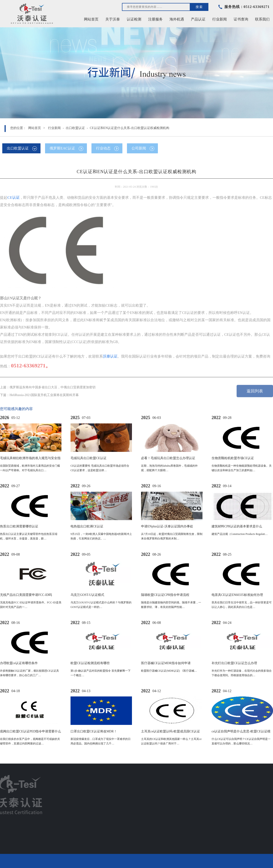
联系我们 (262, 19)
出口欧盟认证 (75, 128)
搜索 (199, 7)
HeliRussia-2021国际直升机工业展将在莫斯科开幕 (44, 393)
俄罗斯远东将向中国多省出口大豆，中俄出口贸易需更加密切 (53, 385)
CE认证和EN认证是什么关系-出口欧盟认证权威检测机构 (130, 128)
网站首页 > (37, 128)
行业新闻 (54, 128)
